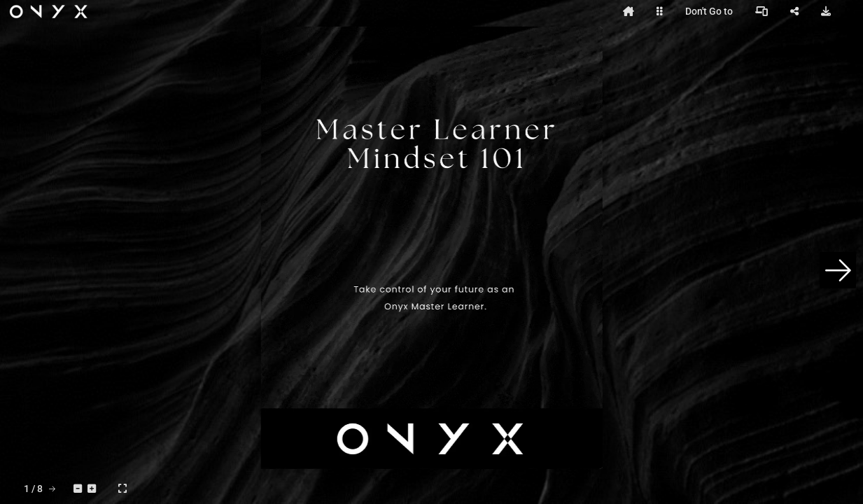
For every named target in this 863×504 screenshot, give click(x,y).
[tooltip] (629, 11)
